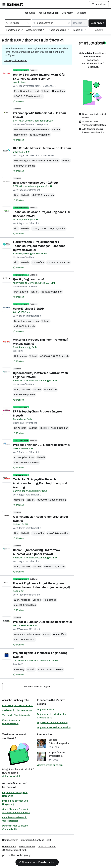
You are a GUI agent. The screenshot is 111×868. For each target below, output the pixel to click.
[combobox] (18, 23)
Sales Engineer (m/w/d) (28, 309)
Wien (17, 389)
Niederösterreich (23, 130)
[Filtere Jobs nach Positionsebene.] (61, 30)
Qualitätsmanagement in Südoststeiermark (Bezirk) (16, 811)
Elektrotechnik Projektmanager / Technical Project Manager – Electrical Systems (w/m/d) (40, 246)
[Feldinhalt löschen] (28, 23)
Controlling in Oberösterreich (18, 705)
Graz (22, 389)
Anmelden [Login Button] (99, 4)
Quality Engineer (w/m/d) (30, 279)
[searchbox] (18, 23)
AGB (49, 840)
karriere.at (9, 787)
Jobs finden (97, 23)
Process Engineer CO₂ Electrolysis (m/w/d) (42, 445)
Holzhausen (20, 356)
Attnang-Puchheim (24, 457)
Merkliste (81, 13)
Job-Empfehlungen (48, 13)
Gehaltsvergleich (11, 776)
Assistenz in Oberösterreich (17, 710)
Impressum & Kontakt (32, 840)
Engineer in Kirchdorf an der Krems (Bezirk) (52, 716)
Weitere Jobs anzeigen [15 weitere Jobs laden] (37, 687)
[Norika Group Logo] (17, 856)
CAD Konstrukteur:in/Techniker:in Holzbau (42, 148)
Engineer (27, 40)
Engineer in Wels (45, 709)
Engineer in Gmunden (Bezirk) (52, 723)
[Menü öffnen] (4, 4)
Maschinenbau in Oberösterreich (11, 722)
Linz (29, 161)
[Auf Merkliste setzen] (18, 101)
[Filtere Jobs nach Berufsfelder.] (16, 30)
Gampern (19, 500)
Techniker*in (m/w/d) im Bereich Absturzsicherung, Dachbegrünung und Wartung (40, 483)
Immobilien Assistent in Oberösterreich (15, 819)
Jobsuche (30, 13)
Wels (28, 389)
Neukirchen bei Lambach (27, 634)
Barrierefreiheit (27, 847)
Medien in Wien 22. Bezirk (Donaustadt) (15, 827)
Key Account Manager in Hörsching (15, 794)
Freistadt (25, 600)
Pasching (19, 669)
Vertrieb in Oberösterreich (16, 715)
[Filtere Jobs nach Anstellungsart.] (38, 30)
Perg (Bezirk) (21, 91)
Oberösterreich (54, 40)
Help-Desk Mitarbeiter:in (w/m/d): (36, 183)
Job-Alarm (68, 13)
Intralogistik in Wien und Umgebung (15, 803)
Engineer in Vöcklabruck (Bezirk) (54, 727)
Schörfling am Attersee (26, 321)
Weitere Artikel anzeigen (50, 765)
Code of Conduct (47, 847)
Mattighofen (21, 292)
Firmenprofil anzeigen (16, 60)
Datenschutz (9, 847)
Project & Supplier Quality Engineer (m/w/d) (42, 622)
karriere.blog (45, 734)
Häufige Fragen (10, 840)
